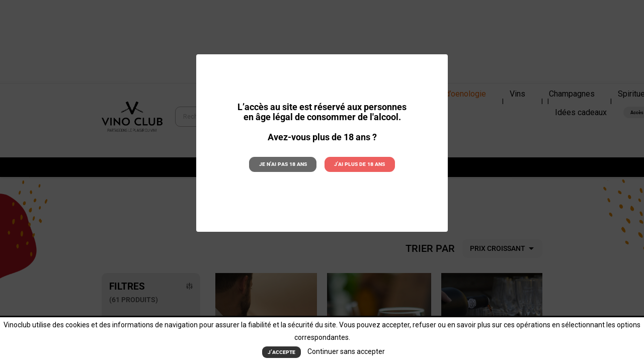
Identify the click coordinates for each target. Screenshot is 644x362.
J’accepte (282, 352)
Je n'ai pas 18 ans (286, 164)
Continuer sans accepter (345, 352)
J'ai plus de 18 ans (357, 164)
